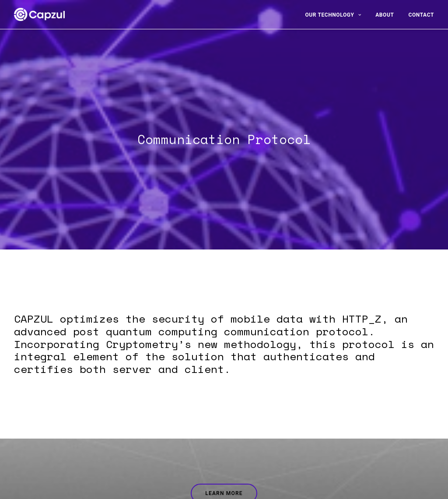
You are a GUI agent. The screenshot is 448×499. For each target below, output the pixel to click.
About (385, 15)
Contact (421, 15)
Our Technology (333, 15)
